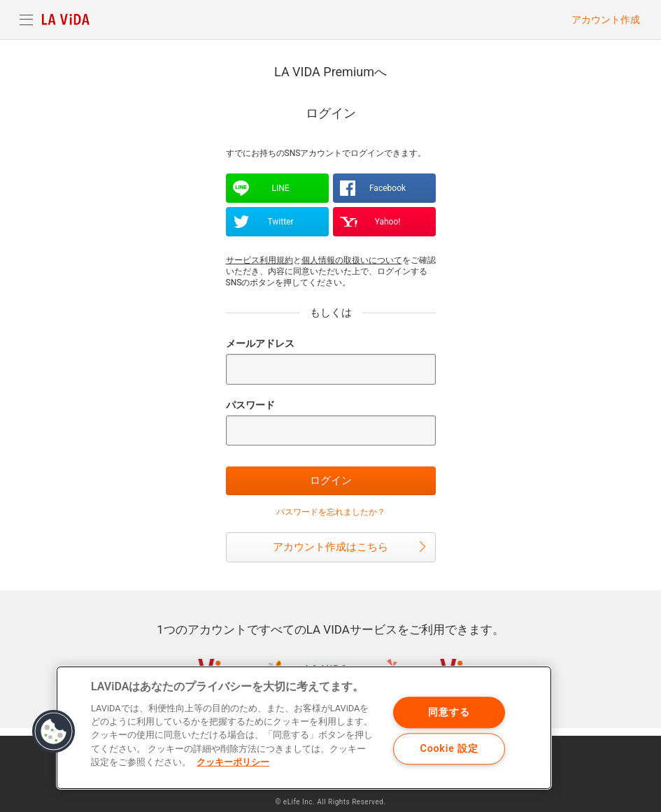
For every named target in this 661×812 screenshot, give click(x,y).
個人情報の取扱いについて (352, 260)
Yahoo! (388, 222)
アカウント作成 (606, 20)
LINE (280, 188)
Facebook (388, 188)
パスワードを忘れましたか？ (331, 512)
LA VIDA (66, 20)
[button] (54, 732)
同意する (449, 712)
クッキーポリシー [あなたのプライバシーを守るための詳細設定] (233, 762)
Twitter (280, 222)
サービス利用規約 (260, 260)
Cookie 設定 (449, 749)
